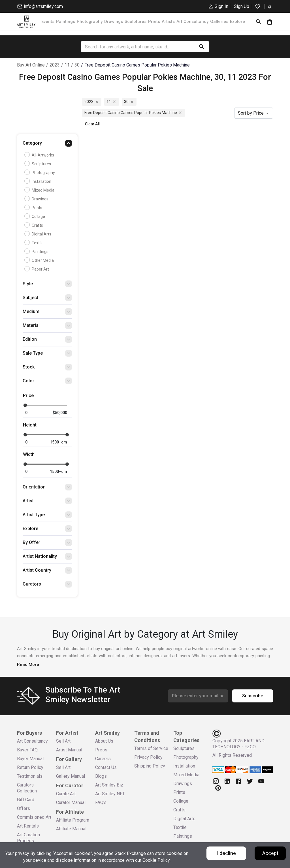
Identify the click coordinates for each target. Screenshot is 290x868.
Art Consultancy (192, 22)
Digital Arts (39, 234)
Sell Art (63, 741)
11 (67, 65)
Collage (35, 217)
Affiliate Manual (71, 829)
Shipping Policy (150, 766)
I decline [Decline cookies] (226, 853)
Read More (28, 665)
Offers (24, 808)
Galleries (219, 22)
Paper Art (37, 269)
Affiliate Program (73, 820)
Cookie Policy (156, 860)
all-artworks (40, 155)
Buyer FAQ (27, 750)
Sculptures (136, 22)
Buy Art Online (31, 65)
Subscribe (253, 696)
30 (77, 65)
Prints (154, 22)
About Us (104, 741)
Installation (39, 181)
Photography (90, 22)
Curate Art (66, 794)
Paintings (66, 22)
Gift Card (26, 800)
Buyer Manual (30, 759)
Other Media (40, 260)
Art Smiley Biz (109, 785)
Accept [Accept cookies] (270, 853)
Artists (168, 22)
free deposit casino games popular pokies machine (137, 65)
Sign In (218, 7)
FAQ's (101, 802)
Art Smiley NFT (110, 794)
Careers (103, 759)
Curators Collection (27, 788)
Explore (237, 22)
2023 (55, 65)
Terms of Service (151, 748)
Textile (35, 243)
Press (101, 750)
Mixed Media (40, 190)
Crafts (34, 225)
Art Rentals (28, 826)
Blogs (101, 776)
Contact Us (106, 767)
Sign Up (242, 6)
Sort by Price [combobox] (251, 113)
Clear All (92, 124)
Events (48, 22)
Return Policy (30, 767)
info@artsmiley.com (40, 7)
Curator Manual (71, 802)
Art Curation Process (28, 838)
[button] (47, 145)
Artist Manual (69, 750)
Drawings (114, 22)
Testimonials (30, 776)
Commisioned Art (34, 817)
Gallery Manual (71, 776)
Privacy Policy (148, 757)
